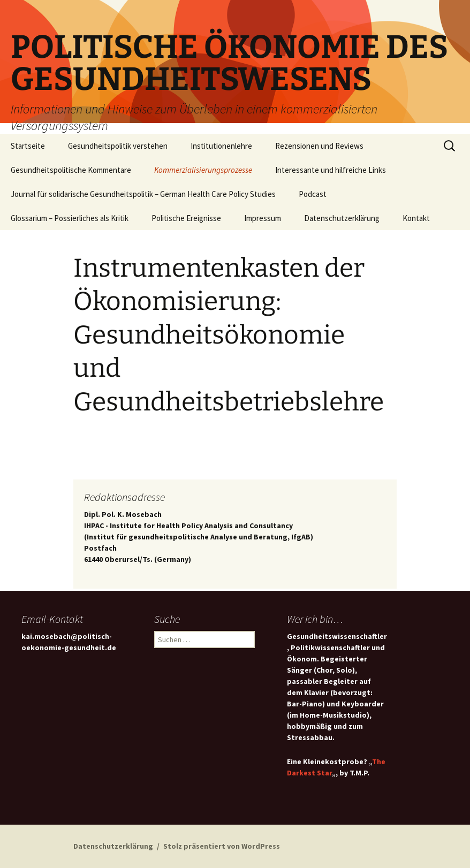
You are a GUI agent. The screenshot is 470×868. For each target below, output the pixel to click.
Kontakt (416, 218)
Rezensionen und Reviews (319, 146)
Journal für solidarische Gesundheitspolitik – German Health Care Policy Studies (143, 194)
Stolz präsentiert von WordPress (222, 846)
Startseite (28, 146)
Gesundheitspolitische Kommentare (71, 170)
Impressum (263, 218)
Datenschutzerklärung (342, 218)
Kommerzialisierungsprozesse (203, 170)
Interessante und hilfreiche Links (331, 170)
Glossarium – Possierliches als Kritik (70, 218)
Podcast (313, 194)
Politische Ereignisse (186, 218)
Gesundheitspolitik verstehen (118, 146)
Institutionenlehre (221, 146)
